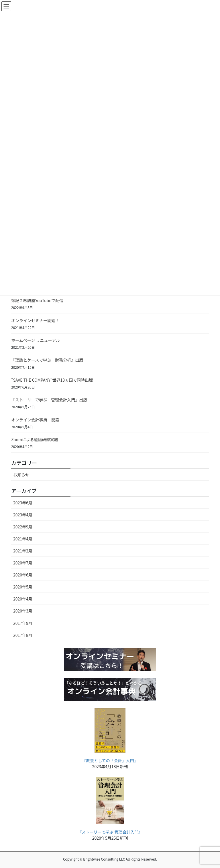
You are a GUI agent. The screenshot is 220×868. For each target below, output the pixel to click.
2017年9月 (23, 623)
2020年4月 (23, 599)
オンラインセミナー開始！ (35, 320)
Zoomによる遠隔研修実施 (35, 439)
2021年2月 (23, 551)
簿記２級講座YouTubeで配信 (37, 300)
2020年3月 (23, 611)
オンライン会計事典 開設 (35, 420)
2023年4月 (23, 515)
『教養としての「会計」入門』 (110, 760)
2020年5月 (23, 587)
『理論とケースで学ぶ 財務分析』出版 (47, 360)
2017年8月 (23, 635)
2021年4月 (23, 539)
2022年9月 (23, 527)
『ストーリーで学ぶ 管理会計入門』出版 (49, 400)
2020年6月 (23, 575)
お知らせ (21, 475)
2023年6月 (23, 503)
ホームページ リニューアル (36, 340)
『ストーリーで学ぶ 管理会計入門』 (110, 832)
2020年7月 (23, 563)
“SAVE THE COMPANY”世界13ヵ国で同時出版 (52, 380)
